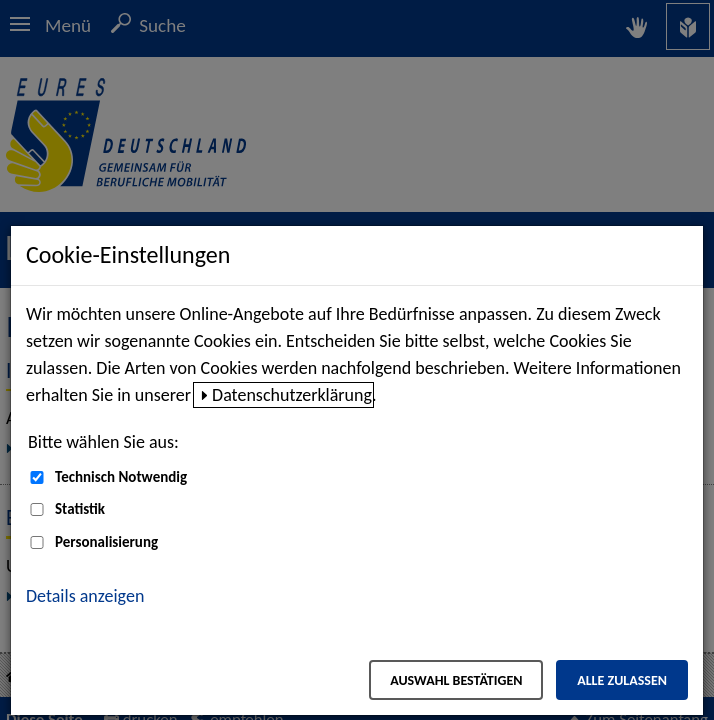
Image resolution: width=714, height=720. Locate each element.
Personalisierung (106, 542)
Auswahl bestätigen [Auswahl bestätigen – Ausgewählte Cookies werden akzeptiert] (456, 680)
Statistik (80, 509)
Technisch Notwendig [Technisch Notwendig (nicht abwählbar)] (121, 477)
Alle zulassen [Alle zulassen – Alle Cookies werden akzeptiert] (622, 680)
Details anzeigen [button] (85, 596)
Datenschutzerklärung (292, 395)
